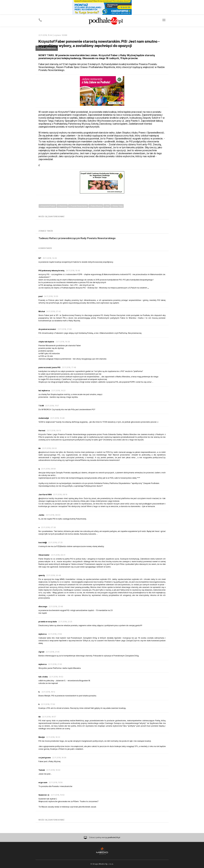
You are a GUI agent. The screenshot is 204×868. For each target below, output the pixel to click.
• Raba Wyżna (96, 206)
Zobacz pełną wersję (105, 837)
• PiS (107, 206)
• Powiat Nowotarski (78, 206)
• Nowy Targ (117, 206)
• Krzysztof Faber (47, 206)
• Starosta (62, 206)
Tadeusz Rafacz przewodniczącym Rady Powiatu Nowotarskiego (77, 238)
